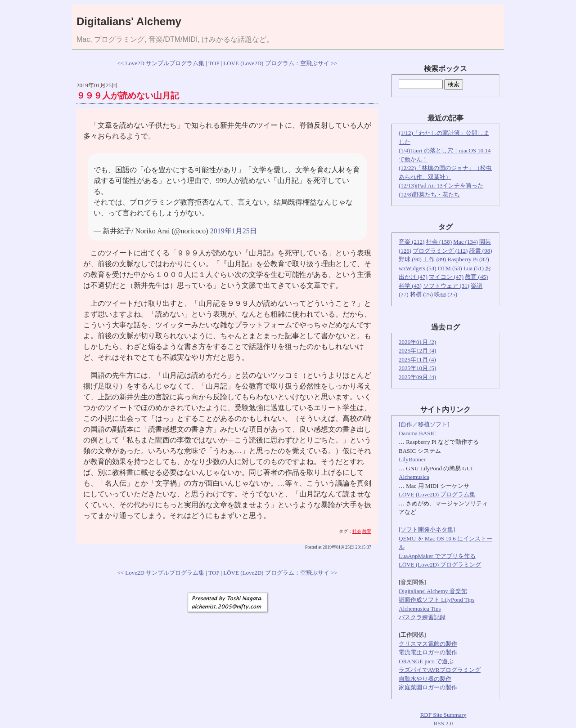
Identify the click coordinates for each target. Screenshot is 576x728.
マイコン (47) (446, 277)
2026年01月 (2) (417, 342)
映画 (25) (446, 294)
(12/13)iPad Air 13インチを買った (441, 185)
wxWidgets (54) (418, 268)
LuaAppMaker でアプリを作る (437, 556)
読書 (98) (481, 251)
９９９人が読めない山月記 (128, 96)
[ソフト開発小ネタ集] (427, 529)
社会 (357, 531)
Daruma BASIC (417, 433)
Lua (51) (474, 268)
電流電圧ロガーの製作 (428, 652)
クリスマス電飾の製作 (428, 644)
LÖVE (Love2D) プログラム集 (437, 494)
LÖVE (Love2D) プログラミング (440, 565)
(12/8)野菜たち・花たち (429, 194)
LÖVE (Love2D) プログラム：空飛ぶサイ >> (280, 63)
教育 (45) (476, 277)
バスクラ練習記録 (422, 617)
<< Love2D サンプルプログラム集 (161, 63)
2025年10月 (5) (417, 368)
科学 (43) (410, 286)
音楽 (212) (412, 242)
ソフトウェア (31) (446, 286)
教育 (367, 531)
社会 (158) (439, 242)
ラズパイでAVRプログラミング (440, 670)
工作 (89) (434, 259)
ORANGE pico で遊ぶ (426, 661)
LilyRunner (412, 459)
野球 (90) (410, 259)
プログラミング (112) (440, 251)
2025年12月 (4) (417, 351)
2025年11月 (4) (417, 360)
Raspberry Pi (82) (468, 259)
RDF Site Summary (443, 715)
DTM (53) (450, 268)
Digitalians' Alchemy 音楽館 (433, 591)
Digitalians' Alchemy (129, 21)
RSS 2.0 (443, 723)
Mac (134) (466, 242)
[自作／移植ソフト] (424, 424)
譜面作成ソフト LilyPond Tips (436, 600)
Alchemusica (414, 477)
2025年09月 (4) (417, 377)
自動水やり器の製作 (425, 679)
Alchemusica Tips (420, 609)
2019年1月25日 (234, 231)
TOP (214, 63)
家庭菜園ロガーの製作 (428, 687)
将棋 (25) (421, 294)
